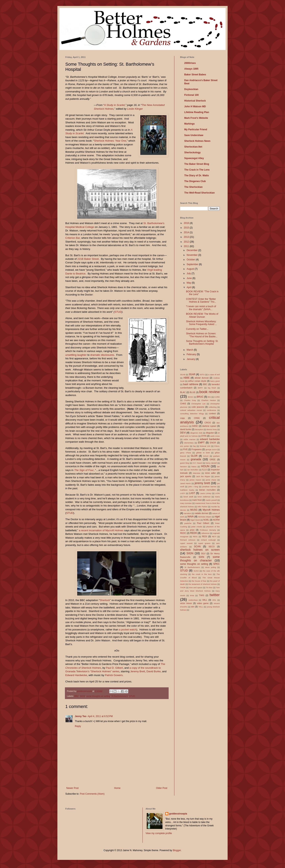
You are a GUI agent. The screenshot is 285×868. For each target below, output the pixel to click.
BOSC (191, 397)
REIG (195, 537)
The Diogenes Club (195, 181)
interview (197, 473)
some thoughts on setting (98, 696)
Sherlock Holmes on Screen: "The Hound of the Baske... (202, 335)
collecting (213, 407)
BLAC (183, 392)
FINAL (217, 446)
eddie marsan (190, 439)
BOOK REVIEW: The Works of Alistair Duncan (202, 315)
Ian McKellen (193, 470)
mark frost (197, 500)
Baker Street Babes (195, 75)
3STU (202, 375)
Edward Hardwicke (76, 675)
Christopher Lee (198, 404)
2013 (187, 237)
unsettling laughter (76, 355)
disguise (210, 433)
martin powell (211, 500)
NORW (216, 520)
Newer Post (72, 788)
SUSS (196, 571)
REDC (183, 533)
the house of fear (199, 581)
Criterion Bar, (73, 238)
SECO (212, 547)
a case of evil (214, 375)
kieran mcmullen (208, 490)
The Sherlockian (193, 187)
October (191, 260)
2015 (187, 228)
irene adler (210, 473)
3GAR (192, 374)
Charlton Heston (209, 400)
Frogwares (197, 449)
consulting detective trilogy (192, 414)
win (193, 607)
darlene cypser (209, 426)
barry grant (215, 381)
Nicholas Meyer (205, 517)
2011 (187, 246)
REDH (194, 533)
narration (187, 513)
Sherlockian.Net (193, 147)
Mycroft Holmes (211, 510)
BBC (77, 696)
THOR (183, 587)
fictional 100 (205, 446)
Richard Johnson (188, 540)
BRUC (200, 397)
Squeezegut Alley (194, 158)
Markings (190, 124)
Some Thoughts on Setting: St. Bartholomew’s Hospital (202, 342)
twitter (215, 595)
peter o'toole (197, 527)
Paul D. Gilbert (114, 668)
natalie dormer (201, 513)
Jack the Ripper (203, 476)
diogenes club (196, 433)
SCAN (197, 547)
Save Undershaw (194, 135)
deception (199, 429)
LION (218, 493)
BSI (209, 397)
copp (182, 418)
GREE (213, 459)
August (191, 269)
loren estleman (204, 497)
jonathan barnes (209, 487)
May (189, 283)
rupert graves (204, 543)
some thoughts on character (200, 559)
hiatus (194, 467)
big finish (212, 388)
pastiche (188, 523)
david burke (186, 429)
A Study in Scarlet (114, 105)
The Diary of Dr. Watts (197, 176)
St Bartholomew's (120, 696)
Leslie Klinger (135, 109)
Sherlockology (192, 152)
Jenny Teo (81, 716)
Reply (78, 726)
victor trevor (186, 603)
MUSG (194, 510)
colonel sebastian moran (191, 410)
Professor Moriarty (208, 530)
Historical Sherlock (195, 101)
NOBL (206, 520)
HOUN (205, 466)
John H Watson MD (195, 106)
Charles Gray (190, 400)
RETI (214, 537)
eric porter (185, 446)
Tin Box (209, 587)
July (189, 273)
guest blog (185, 463)
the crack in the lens (202, 574)
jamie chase (211, 480)
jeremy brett (202, 483)
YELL (201, 607)
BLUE (193, 392)
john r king (193, 487)
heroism (183, 467)
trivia (192, 595)
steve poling (210, 567)
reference (205, 533)
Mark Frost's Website (196, 118)
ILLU (205, 470)
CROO (208, 423)
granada (196, 459)
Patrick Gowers (114, 675)
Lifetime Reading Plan (197, 112)
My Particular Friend (196, 129)
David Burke (154, 671)
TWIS (202, 595)
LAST (192, 493)
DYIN (204, 436)
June (190, 278)
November (192, 255)
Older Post (162, 788)
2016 (187, 223)
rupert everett (186, 543)
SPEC (216, 564)
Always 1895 (191, 69)
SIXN (201, 557)
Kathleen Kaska (187, 490)
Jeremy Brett (138, 671)
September (193, 264)
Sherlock (105, 600)
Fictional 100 (191, 95)
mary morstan (186, 503)
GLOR (194, 456)
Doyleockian (191, 89)
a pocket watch (128, 630)
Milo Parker (202, 507)
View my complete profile (159, 833)
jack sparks (186, 476)
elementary (189, 443)
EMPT (201, 443)
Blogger (177, 850)
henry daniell (211, 463)
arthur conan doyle (197, 381)
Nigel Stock (195, 520)
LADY (183, 493)
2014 (187, 232)
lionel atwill (188, 497)
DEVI (183, 433)
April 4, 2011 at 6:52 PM (100, 716)
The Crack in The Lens (197, 170)
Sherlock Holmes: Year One (110, 141)
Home (117, 788)
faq (194, 446)
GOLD (206, 456)
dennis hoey (212, 429)
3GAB (183, 375)
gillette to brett (203, 453)
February (192, 354)
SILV (203, 553)
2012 (187, 242)
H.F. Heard (197, 463)
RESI (205, 536)
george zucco (211, 449)
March (190, 350)
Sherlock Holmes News (197, 141)
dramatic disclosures (102, 355)
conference (211, 410)
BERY (200, 388)
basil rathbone (191, 384)
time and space (196, 587)
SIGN (83, 696)
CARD (217, 397)
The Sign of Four (84, 470)
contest (212, 413)
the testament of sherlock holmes (203, 584)
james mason (196, 480)
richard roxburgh (208, 540)
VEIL (214, 600)
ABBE (186, 378)
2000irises (190, 63)
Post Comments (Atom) (92, 794)
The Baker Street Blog (197, 164)
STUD (118, 312)
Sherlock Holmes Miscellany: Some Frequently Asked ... (201, 323)
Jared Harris (185, 483)
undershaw (193, 600)
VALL (205, 600)
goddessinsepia (178, 814)
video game (203, 603)
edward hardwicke (210, 439)
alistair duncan (202, 378)
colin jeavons (198, 407)
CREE (197, 418)
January (191, 359)
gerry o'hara (186, 453)
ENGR (213, 443)
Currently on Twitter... (197, 329)
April (189, 287)
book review (209, 392)
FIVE (185, 449)
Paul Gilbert (203, 523)
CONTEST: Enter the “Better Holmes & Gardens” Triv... (201, 300)
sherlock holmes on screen (200, 550)
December (192, 250)
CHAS (183, 404)
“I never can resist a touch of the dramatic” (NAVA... (201, 308)
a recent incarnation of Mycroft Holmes (101, 530)
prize (192, 530)
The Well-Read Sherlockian (199, 193)
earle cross (215, 436)
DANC (195, 426)
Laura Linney (206, 493)
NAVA (191, 517)
